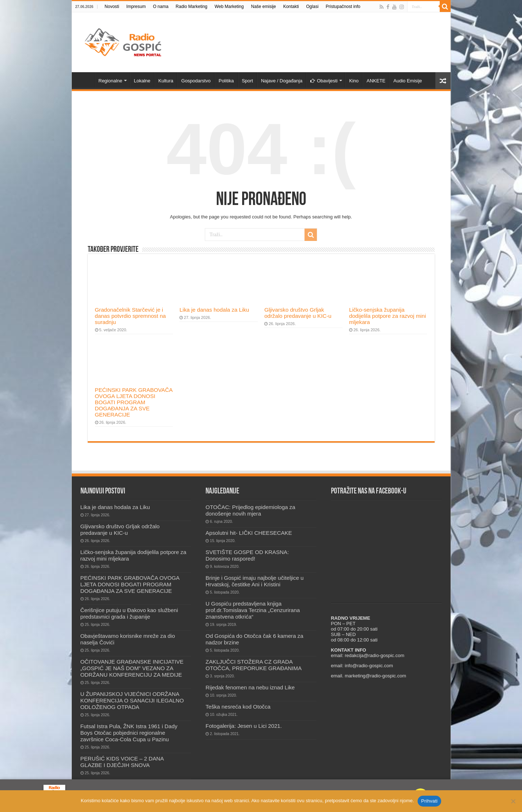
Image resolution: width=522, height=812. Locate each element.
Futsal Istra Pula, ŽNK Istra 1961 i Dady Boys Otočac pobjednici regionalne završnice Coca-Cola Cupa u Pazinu (129, 733)
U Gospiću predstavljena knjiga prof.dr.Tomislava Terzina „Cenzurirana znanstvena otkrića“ (253, 610)
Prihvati (429, 801)
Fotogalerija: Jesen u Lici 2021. (244, 726)
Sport (247, 81)
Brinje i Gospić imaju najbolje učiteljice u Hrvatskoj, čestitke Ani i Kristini (254, 581)
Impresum (136, 7)
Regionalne (111, 81)
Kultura (166, 81)
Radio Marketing (192, 7)
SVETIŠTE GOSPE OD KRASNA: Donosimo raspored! (247, 555)
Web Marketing (229, 7)
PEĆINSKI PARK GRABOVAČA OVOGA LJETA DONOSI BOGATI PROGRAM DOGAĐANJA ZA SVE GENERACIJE (134, 402)
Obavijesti (324, 81)
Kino (354, 81)
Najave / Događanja (282, 81)
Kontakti (291, 7)
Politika (226, 81)
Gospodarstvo (196, 81)
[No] (513, 801)
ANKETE (376, 81)
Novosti (112, 7)
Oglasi (312, 7)
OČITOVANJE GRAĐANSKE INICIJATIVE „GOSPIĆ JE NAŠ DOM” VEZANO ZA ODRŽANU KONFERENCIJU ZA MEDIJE (132, 668)
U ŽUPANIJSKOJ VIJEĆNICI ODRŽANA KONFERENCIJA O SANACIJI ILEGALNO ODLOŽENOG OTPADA (132, 700)
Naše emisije (263, 7)
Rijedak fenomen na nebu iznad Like (250, 687)
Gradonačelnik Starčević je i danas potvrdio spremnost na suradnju (130, 316)
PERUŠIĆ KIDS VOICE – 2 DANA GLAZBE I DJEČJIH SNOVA (122, 762)
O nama (161, 7)
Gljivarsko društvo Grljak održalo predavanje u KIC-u (298, 313)
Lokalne (142, 81)
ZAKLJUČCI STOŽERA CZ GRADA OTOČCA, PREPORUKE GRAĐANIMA (254, 665)
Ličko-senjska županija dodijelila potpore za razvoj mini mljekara (388, 316)
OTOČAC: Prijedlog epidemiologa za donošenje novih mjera (250, 510)
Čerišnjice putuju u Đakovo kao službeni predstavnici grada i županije (129, 613)
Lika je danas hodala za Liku (214, 310)
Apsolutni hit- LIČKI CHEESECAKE (249, 533)
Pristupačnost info (343, 7)
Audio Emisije (408, 81)
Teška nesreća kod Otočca (238, 707)
